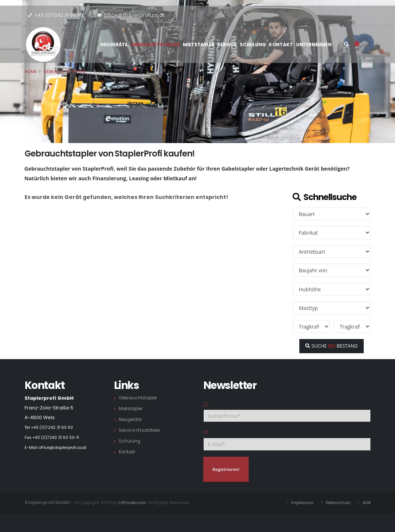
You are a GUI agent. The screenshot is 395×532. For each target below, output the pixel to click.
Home (31, 72)
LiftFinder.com (133, 503)
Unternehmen (314, 45)
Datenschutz (336, 503)
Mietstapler (199, 45)
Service (227, 45)
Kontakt (281, 45)
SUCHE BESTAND (331, 346)
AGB (367, 503)
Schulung (253, 45)
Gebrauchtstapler (155, 45)
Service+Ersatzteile (142, 430)
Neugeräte (114, 45)
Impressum (298, 503)
